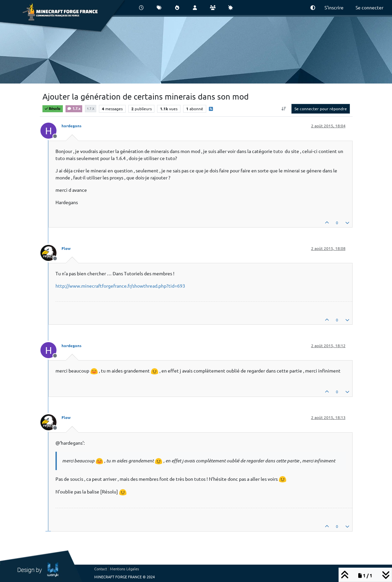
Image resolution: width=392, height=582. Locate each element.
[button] (313, 8)
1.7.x (74, 108)
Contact (101, 569)
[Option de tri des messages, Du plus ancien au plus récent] (284, 109)
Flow (66, 248)
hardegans (72, 126)
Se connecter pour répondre (321, 109)
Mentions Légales (124, 569)
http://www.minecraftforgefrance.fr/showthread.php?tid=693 (120, 286)
